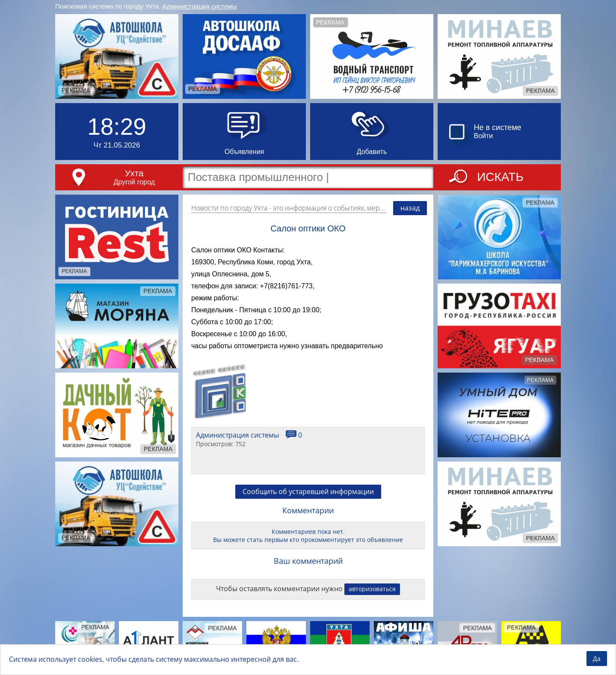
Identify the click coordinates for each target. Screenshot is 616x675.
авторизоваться (372, 589)
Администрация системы (200, 6)
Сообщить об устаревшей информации (308, 491)
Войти (484, 136)
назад (410, 208)
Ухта (134, 173)
